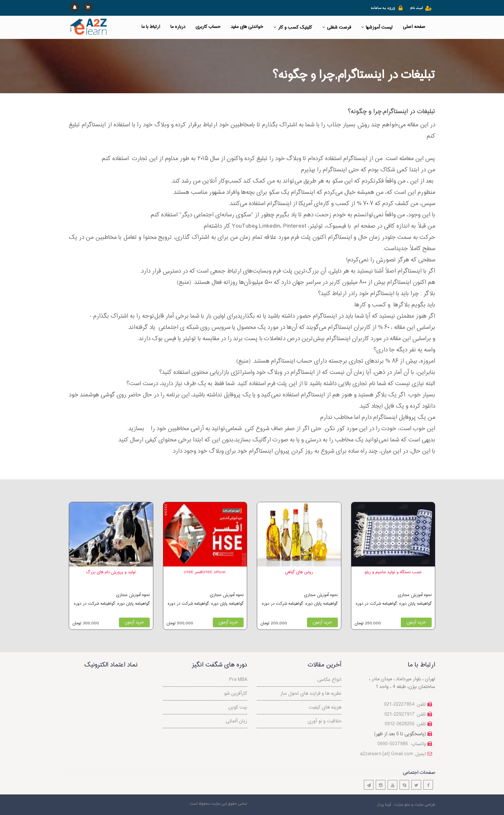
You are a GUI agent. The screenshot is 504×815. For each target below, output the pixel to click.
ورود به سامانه (383, 8)
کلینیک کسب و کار (293, 27)
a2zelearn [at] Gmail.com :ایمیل (393, 754)
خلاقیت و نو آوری (324, 721)
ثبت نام (417, 8)
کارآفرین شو (236, 694)
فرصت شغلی (337, 27)
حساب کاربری (208, 27)
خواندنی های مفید (247, 27)
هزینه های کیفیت (325, 707)
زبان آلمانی (236, 721)
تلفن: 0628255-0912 (405, 724)
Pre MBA (238, 680)
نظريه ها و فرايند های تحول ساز (311, 694)
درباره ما (178, 27)
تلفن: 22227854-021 (405, 705)
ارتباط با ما (151, 27)
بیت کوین (238, 707)
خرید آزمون (134, 622)
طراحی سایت (425, 805)
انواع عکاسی (329, 680)
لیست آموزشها (377, 27)
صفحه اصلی (414, 27)
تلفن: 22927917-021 (405, 715)
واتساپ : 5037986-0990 (402, 744)
